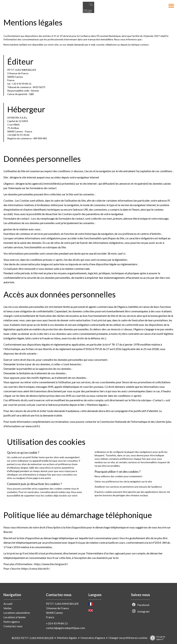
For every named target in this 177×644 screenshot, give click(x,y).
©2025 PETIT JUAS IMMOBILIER (33, 638)
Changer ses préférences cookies (128, 638)
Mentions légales (67, 638)
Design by (157, 638)
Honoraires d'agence (93, 638)
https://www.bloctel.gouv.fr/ (51, 564)
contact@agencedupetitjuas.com (66, 628)
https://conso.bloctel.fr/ (36, 568)
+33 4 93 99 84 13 (57, 623)
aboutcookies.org (60, 492)
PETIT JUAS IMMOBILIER (62, 604)
